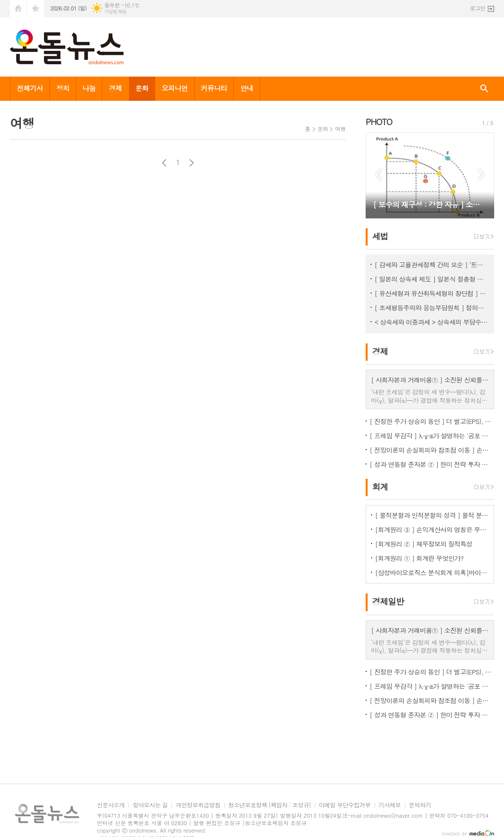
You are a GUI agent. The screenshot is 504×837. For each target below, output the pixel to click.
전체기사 (30, 88)
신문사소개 (111, 805)
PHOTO (379, 122)
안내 (247, 88)
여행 (340, 129)
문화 (142, 88)
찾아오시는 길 (150, 805)
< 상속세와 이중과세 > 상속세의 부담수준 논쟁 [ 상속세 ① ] (432, 322)
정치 (63, 88)
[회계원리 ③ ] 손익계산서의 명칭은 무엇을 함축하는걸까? (432, 529)
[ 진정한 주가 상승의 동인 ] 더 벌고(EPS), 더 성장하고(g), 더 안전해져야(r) (432, 421)
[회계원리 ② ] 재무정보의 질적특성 (424, 544)
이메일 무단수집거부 (345, 805)
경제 (115, 88)
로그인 (478, 8)
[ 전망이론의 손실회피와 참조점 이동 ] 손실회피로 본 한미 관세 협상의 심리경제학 (432, 450)
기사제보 (390, 805)
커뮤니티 (214, 88)
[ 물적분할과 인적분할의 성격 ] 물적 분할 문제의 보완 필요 (432, 515)
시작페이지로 (18, 9)
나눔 (89, 88)
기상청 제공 (115, 12)
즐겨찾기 (36, 9)
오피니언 (175, 88)
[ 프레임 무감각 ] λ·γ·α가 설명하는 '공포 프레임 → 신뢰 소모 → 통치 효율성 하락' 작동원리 (432, 436)
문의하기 (420, 805)
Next (482, 175)
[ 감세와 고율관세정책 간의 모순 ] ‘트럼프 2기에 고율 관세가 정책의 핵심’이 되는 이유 (432, 265)
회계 (380, 487)
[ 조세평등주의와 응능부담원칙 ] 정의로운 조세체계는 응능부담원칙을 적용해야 (432, 308)
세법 (380, 236)
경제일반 (388, 602)
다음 (191, 163)
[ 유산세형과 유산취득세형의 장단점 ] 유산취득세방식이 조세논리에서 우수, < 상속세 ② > (432, 293)
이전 (164, 163)
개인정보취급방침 (198, 805)
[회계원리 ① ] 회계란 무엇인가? (419, 558)
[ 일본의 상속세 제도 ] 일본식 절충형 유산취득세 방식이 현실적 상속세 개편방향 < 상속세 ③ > (432, 279)
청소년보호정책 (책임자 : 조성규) (270, 805)
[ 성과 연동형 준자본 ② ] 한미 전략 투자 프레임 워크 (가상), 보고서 (432, 464)
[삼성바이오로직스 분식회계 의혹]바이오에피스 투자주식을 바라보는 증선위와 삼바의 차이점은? (432, 572)
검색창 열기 (484, 89)
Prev (378, 175)
